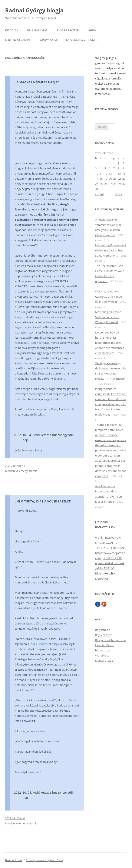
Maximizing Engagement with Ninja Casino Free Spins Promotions (111, 250)
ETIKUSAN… (119, 548)
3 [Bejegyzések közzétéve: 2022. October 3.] (96, 168)
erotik (99, 538)
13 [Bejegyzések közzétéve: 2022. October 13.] (110, 173)
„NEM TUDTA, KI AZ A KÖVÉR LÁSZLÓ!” (43, 501)
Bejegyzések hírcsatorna (110, 640)
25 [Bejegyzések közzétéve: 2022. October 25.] (101, 184)
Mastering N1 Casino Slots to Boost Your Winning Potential (108, 317)
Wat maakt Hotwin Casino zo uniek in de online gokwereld (108, 297)
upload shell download (110, 563)
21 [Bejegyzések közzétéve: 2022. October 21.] (115, 179)
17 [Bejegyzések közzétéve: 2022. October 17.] (97, 179)
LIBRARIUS (102, 579)
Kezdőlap (11, 30)
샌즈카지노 (102, 548)
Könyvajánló (48, 40)
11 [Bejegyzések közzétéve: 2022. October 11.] (101, 173)
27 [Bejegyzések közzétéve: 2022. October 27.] (110, 184)
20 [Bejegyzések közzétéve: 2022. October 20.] (110, 179)
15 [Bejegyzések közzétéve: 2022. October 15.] (119, 173)
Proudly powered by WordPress (44, 860)
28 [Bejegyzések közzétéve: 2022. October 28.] (115, 184)
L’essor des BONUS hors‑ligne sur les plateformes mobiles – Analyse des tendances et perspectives (110, 343)
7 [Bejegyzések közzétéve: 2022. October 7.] (114, 168)
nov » (118, 194)
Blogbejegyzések (68, 30)
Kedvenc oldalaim (18, 40)
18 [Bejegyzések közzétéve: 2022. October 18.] (101, 179)
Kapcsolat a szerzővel (82, 40)
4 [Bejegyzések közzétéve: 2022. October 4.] (100, 168)
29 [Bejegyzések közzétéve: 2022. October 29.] (119, 184)
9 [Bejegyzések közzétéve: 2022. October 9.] (123, 168)
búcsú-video (38, 644)
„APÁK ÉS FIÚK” (112, 558)
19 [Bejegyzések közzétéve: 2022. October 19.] (106, 179)
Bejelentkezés (104, 635)
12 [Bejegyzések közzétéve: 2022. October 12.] (106, 173)
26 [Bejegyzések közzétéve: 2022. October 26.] (106, 184)
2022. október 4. (15, 466)
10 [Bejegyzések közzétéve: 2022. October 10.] (97, 173)
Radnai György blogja (34, 10)
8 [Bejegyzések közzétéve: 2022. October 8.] (118, 168)
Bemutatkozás (37, 30)
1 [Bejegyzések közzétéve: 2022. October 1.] (118, 163)
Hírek (93, 30)
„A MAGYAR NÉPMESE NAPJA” (37, 82)
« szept (100, 194)
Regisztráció (103, 630)
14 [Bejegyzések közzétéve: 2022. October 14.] (115, 173)
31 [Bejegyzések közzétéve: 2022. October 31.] (97, 189)
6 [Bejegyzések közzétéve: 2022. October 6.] (110, 168)
